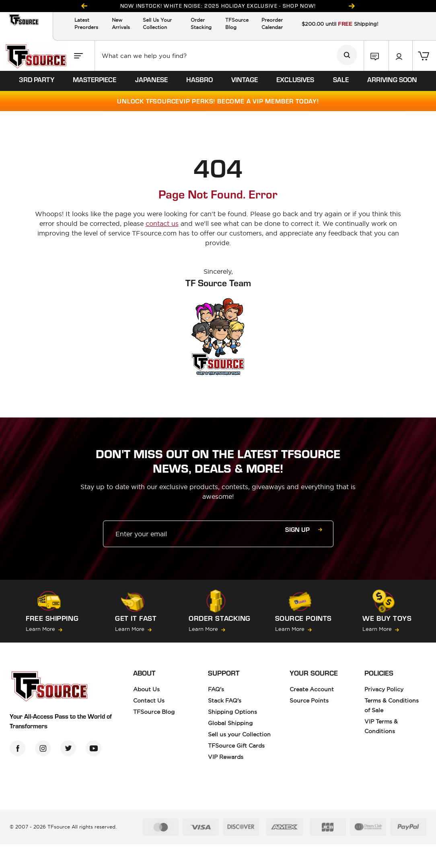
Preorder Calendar (272, 24)
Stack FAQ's (225, 701)
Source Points (303, 618)
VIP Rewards (226, 757)
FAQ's (216, 689)
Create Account (312, 689)
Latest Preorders (86, 24)
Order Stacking (201, 24)
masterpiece (95, 79)
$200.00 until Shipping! (340, 24)
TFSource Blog (237, 24)
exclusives (295, 79)
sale (341, 79)
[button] (376, 56)
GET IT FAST (136, 618)
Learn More (44, 629)
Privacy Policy (384, 689)
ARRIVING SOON (392, 79)
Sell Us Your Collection (157, 24)
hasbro (199, 79)
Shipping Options (232, 712)
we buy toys (387, 618)
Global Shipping (230, 723)
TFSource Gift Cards (236, 746)
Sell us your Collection (239, 734)
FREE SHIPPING (52, 618)
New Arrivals (121, 24)
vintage (245, 79)
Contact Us (149, 701)
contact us (162, 223)
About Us (146, 689)
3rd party (37, 79)
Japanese (151, 79)
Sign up (304, 529)
